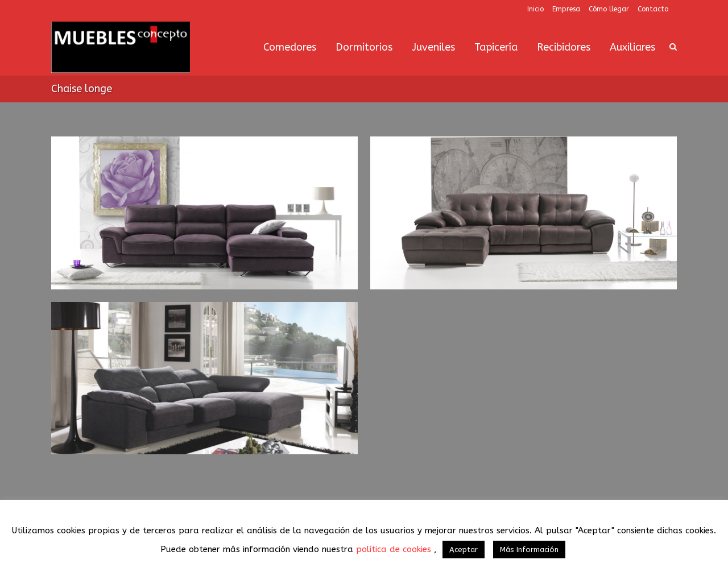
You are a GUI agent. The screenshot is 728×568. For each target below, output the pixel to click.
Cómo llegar (609, 9)
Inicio (535, 9)
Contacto (653, 9)
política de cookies (395, 549)
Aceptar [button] (464, 550)
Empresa (566, 9)
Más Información (529, 550)
